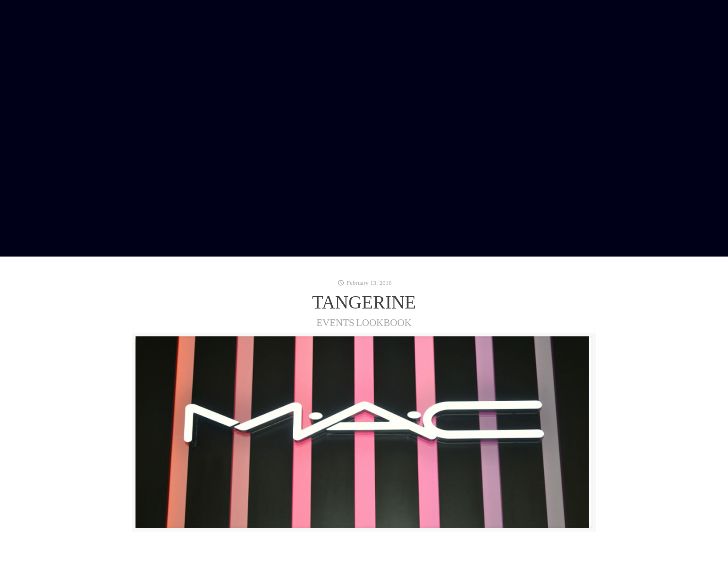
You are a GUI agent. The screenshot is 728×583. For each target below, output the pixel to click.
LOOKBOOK (384, 323)
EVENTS (335, 323)
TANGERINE (364, 302)
